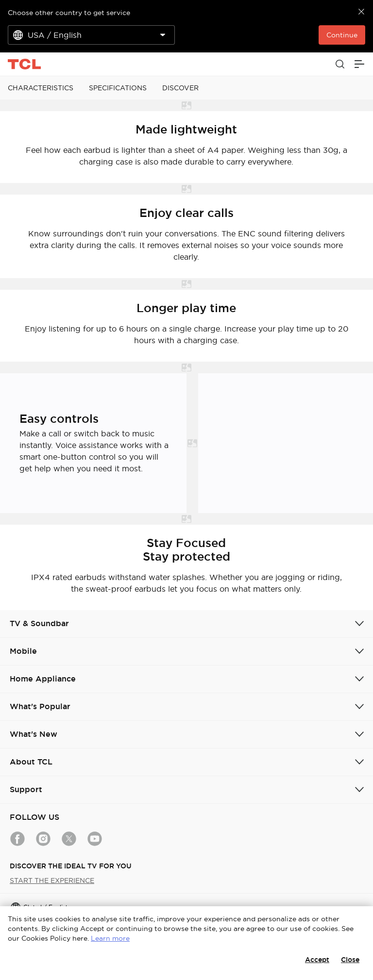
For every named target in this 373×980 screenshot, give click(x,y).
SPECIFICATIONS (118, 88)
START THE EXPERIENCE (52, 880)
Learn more (110, 938)
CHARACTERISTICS (41, 88)
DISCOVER (180, 88)
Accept (317, 960)
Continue (342, 35)
